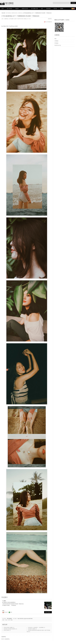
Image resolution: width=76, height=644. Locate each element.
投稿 (12, 620)
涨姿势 (17, 9)
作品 (6, 620)
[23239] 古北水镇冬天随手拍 (10, 629)
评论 (56, 43)
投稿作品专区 (25, 9)
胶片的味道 (10, 9)
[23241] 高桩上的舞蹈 (8, 628)
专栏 (42, 9)
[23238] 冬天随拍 (32, 629)
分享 (9, 620)
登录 (4, 639)
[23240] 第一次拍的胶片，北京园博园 (36, 628)
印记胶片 (12, 19)
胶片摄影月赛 (35, 9)
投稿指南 (48, 9)
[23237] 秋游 (6, 630)
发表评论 (50, 19)
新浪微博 (6, 612)
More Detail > (48, 612)
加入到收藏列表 (49, 22)
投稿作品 (20, 13)
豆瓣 (11, 612)
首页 (3, 9)
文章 (56, 41)
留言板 (55, 9)
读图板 (62, 9)
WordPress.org (58, 45)
